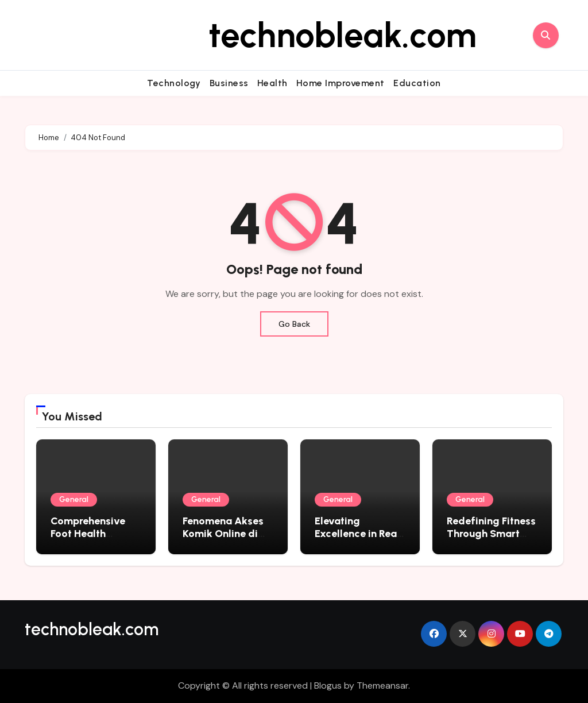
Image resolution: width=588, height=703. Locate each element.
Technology (174, 83)
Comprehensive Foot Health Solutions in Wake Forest (93, 540)
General (74, 499)
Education (417, 83)
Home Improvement (341, 83)
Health (272, 83)
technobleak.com (343, 35)
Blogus (328, 685)
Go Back (294, 324)
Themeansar (382, 685)
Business (229, 83)
